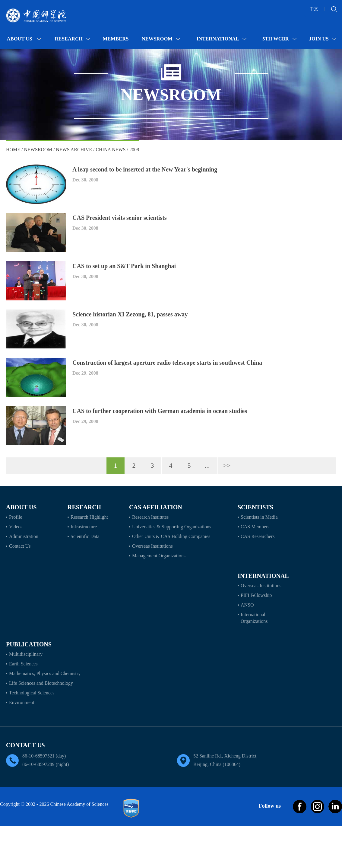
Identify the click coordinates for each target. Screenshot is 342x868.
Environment (22, 702)
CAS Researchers (258, 536)
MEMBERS (116, 39)
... (207, 465)
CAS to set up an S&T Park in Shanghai (124, 266)
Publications (29, 644)
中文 (314, 9)
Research (73, 39)
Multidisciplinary (26, 654)
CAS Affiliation (156, 507)
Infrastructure (84, 527)
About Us (24, 39)
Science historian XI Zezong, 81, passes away (130, 314)
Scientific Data (85, 536)
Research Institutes (150, 517)
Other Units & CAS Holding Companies (171, 536)
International (222, 39)
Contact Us (20, 546)
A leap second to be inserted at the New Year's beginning (145, 169)
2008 (134, 150)
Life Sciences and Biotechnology (41, 683)
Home (13, 150)
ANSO (247, 605)
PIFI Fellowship (256, 595)
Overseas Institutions (152, 546)
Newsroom (161, 39)
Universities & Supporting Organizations (172, 527)
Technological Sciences (32, 693)
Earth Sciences (23, 664)
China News (111, 150)
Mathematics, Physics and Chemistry (45, 673)
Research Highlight (89, 517)
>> (227, 465)
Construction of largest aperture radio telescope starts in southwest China (167, 363)
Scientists (255, 507)
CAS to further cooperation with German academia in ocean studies (160, 411)
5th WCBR (279, 39)
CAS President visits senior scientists (120, 218)
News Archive (74, 150)
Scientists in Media (259, 517)
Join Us (323, 39)
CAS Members (255, 527)
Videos (16, 527)
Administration (24, 536)
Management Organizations (159, 556)
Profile (16, 517)
